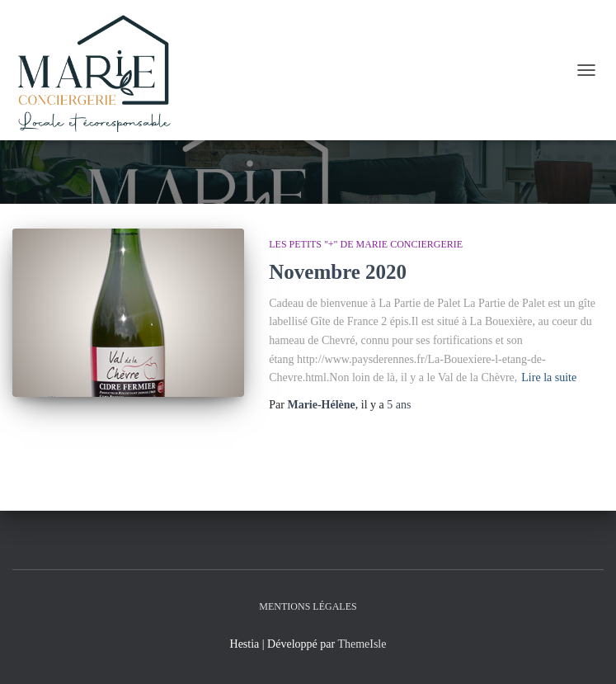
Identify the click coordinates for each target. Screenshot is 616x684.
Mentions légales (308, 606)
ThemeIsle (362, 644)
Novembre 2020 (338, 272)
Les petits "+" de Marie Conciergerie (366, 244)
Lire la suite (549, 377)
